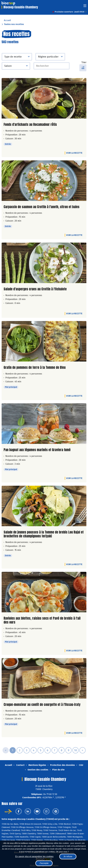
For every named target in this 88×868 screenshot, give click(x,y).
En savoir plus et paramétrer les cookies (34, 856)
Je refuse (68, 856)
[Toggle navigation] (85, 7)
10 (76, 750)
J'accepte (44, 863)
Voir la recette (74, 153)
